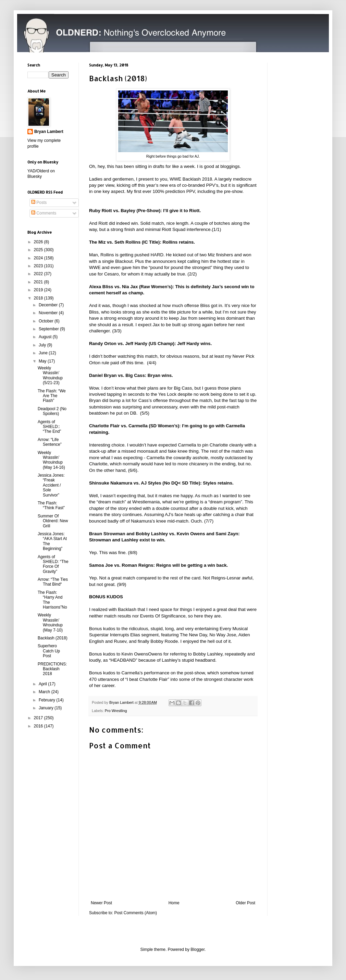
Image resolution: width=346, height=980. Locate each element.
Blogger (197, 950)
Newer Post (101, 903)
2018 (39, 298)
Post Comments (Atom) (135, 913)
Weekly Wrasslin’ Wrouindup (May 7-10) (50, 622)
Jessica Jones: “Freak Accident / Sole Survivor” (51, 485)
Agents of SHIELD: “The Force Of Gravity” (53, 564)
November (49, 313)
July (43, 345)
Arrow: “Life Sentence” (50, 442)
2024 (39, 258)
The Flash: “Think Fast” (51, 505)
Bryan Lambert (49, 132)
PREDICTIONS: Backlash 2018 (52, 669)
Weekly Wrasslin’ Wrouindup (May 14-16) (51, 460)
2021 (39, 282)
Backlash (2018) (53, 638)
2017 (39, 718)
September (49, 329)
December (49, 305)
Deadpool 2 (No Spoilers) (52, 411)
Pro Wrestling (116, 711)
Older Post (245, 903)
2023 (39, 266)
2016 (39, 726)
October (47, 321)
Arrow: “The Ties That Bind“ (53, 582)
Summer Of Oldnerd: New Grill (53, 521)
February (47, 700)
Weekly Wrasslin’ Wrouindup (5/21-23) (50, 375)
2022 (39, 274)
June (44, 353)
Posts (39, 203)
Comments (44, 213)
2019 (39, 290)
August (46, 337)
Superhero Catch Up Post (49, 651)
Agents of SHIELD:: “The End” (49, 427)
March (45, 692)
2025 (39, 250)
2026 (39, 242)
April (43, 684)
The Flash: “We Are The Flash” (52, 396)
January (47, 708)
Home (174, 903)
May (43, 361)
